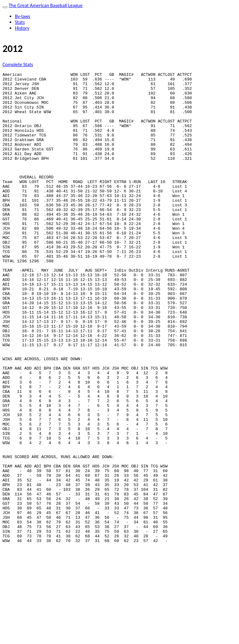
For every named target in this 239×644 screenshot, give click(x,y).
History (22, 28)
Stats (20, 22)
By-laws (23, 16)
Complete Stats (18, 64)
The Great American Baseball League (46, 5)
